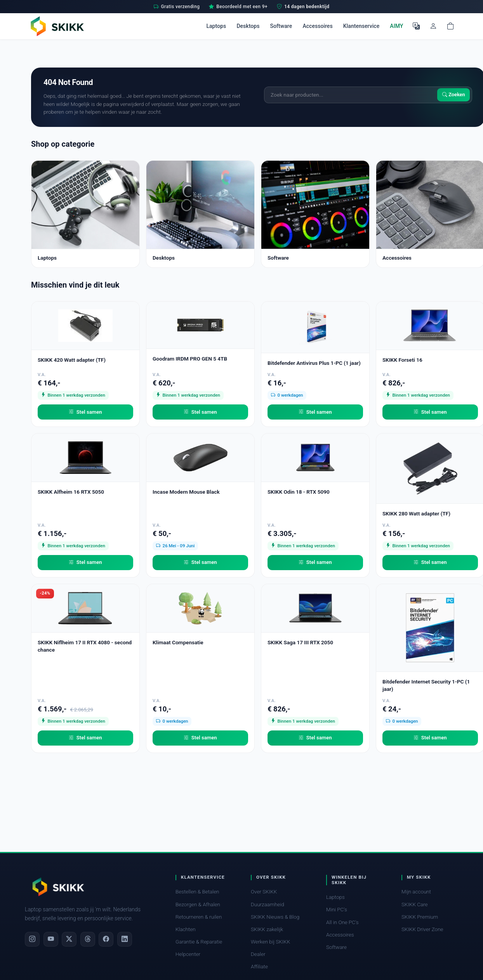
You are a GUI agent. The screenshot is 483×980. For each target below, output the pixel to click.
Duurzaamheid (268, 905)
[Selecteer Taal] (416, 26)
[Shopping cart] (450, 26)
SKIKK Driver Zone (422, 929)
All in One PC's (342, 922)
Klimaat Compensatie (178, 642)
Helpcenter (188, 954)
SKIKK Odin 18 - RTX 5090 (299, 492)
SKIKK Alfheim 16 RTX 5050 (71, 492)
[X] (69, 939)
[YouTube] (51, 939)
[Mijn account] (433, 26)
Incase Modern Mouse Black (186, 492)
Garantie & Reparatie (199, 942)
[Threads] (88, 939)
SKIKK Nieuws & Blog (275, 917)
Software (281, 26)
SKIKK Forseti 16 (402, 360)
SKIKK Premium (420, 917)
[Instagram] (32, 939)
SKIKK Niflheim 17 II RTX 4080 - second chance (85, 646)
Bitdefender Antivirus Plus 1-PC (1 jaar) (314, 363)
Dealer (258, 954)
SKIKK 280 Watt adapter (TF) (416, 513)
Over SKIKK (264, 892)
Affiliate (259, 967)
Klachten (186, 929)
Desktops (248, 26)
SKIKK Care (415, 905)
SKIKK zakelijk (267, 929)
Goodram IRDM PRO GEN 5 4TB (190, 359)
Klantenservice (361, 26)
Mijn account (416, 892)
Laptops (216, 26)
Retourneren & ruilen (199, 917)
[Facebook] (106, 939)
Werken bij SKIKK (270, 942)
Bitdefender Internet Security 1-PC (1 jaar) (426, 685)
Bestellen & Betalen (197, 892)
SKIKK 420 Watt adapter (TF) (72, 360)
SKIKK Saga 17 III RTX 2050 (300, 642)
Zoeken (454, 95)
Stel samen (85, 412)
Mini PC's (337, 910)
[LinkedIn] (125, 939)
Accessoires (317, 26)
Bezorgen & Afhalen (198, 905)
